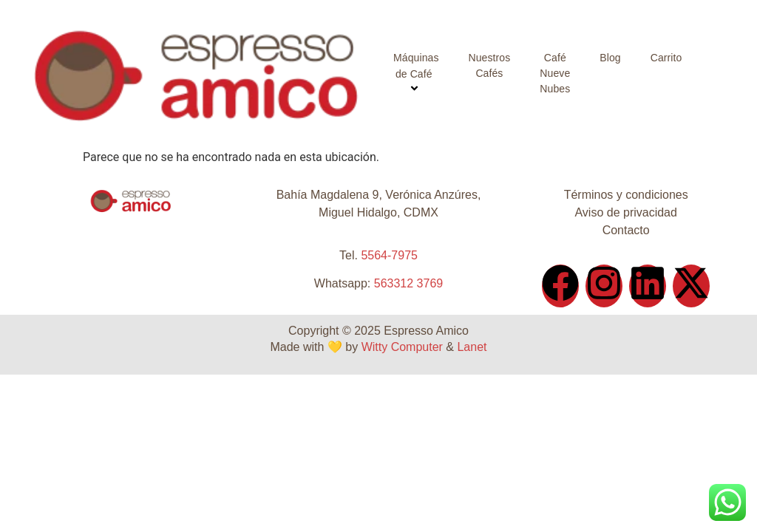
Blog (610, 58)
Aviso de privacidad (625, 212)
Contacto (626, 230)
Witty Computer (402, 347)
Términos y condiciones (626, 195)
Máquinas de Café (416, 74)
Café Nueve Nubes (555, 73)
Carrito (666, 58)
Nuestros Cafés (490, 65)
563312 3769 (408, 283)
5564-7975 (389, 255)
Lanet (472, 347)
